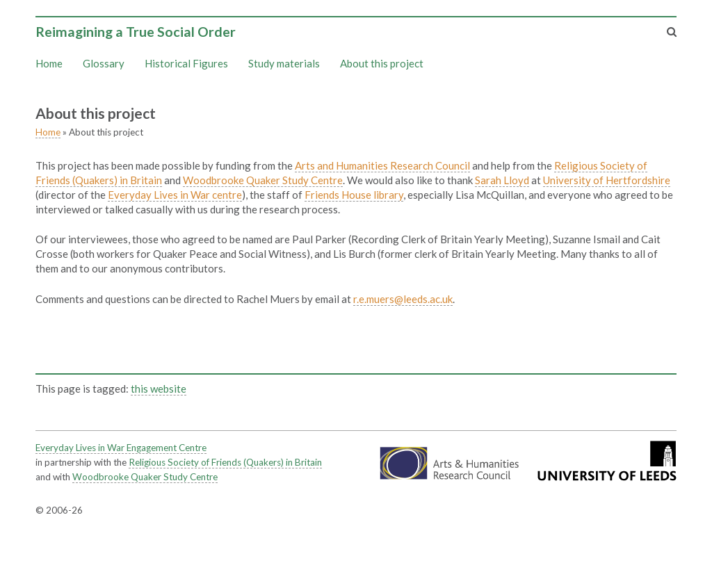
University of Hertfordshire (607, 180)
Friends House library (354, 195)
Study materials (284, 63)
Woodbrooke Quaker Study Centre (263, 180)
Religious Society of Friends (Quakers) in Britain (225, 462)
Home (49, 63)
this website (159, 389)
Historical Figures (186, 63)
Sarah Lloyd (502, 180)
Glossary (104, 63)
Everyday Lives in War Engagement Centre (121, 448)
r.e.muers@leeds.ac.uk (403, 299)
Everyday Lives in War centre (175, 195)
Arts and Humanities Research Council (382, 165)
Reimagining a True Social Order (136, 32)
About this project (382, 63)
